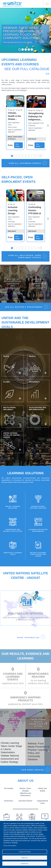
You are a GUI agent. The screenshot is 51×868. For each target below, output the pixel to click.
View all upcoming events (25, 164)
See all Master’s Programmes (24, 308)
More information (28, 638)
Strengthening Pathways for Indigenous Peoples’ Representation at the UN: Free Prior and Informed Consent (36, 117)
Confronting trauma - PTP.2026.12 (35, 211)
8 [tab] (33, 157)
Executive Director (25, 801)
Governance (9, 801)
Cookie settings (25, 852)
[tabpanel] (25, 31)
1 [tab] (20, 50)
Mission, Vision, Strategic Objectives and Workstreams (25, 792)
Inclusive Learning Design (13, 211)
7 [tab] (30, 157)
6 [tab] (27, 157)
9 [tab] (36, 157)
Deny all (25, 858)
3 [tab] (26, 50)
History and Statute (43, 790)
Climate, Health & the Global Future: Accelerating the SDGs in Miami (15, 117)
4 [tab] (29, 50)
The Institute (8, 789)
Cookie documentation (10, 846)
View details (17, 146)
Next (48, 126)
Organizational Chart (42, 802)
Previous (5, 723)
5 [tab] (32, 50)
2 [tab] (23, 50)
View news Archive (33, 770)
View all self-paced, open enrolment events (25, 257)
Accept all (25, 864)
